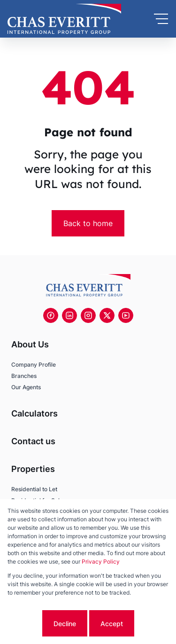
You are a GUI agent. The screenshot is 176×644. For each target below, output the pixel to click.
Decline (65, 624)
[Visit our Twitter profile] (107, 315)
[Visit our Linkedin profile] (69, 315)
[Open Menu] (161, 19)
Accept (112, 624)
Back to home (88, 223)
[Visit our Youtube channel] (126, 315)
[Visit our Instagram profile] (88, 315)
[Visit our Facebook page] (51, 315)
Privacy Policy (101, 562)
